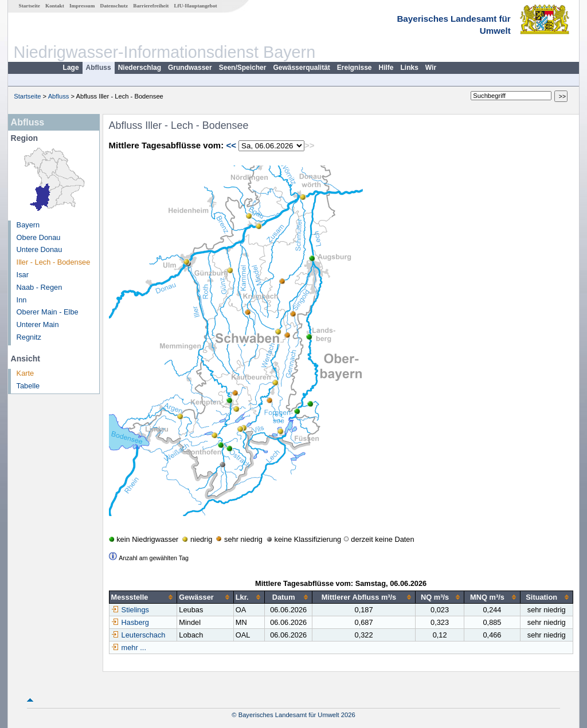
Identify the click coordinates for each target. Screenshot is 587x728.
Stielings (130, 610)
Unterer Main (38, 324)
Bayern (28, 225)
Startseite (30, 6)
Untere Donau (40, 249)
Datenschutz (114, 6)
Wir (431, 68)
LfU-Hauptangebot (195, 6)
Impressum (82, 6)
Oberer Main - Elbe (48, 312)
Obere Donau (39, 237)
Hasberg (130, 622)
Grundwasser (190, 68)
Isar (23, 275)
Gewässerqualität (301, 68)
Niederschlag (140, 68)
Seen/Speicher (243, 68)
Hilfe (386, 68)
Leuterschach (138, 635)
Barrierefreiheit (151, 6)
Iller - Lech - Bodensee (54, 262)
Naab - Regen (40, 287)
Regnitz (29, 337)
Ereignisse (355, 68)
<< (231, 145)
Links (410, 68)
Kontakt (55, 6)
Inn (22, 300)
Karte (26, 373)
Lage (71, 68)
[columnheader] (143, 597)
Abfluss (99, 68)
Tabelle (28, 386)
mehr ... (134, 648)
